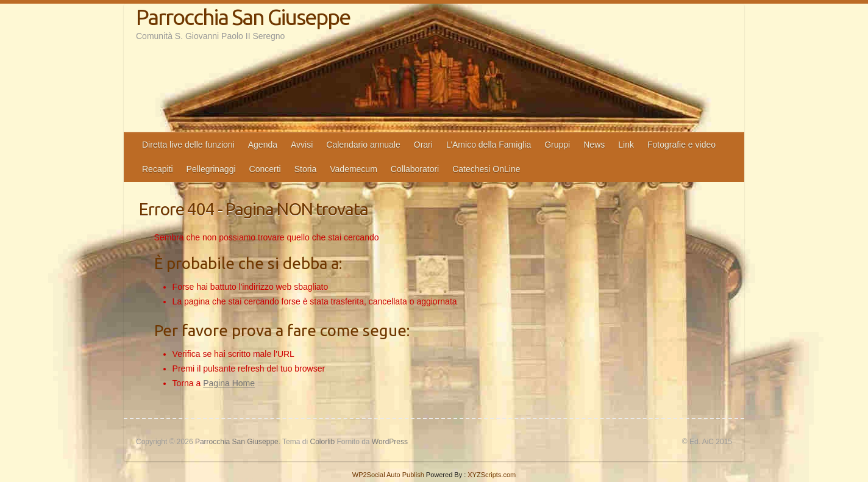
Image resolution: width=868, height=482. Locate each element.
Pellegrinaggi (211, 169)
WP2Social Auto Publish (388, 475)
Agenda (263, 145)
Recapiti (158, 169)
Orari (423, 145)
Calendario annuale (363, 145)
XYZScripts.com (492, 475)
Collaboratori (415, 169)
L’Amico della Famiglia (489, 145)
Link (626, 145)
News (594, 145)
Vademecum (354, 169)
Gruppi (557, 145)
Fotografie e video (681, 145)
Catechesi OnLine (486, 169)
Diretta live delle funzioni (188, 145)
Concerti (265, 169)
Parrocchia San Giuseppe (243, 17)
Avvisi (302, 145)
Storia (306, 169)
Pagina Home (229, 383)
